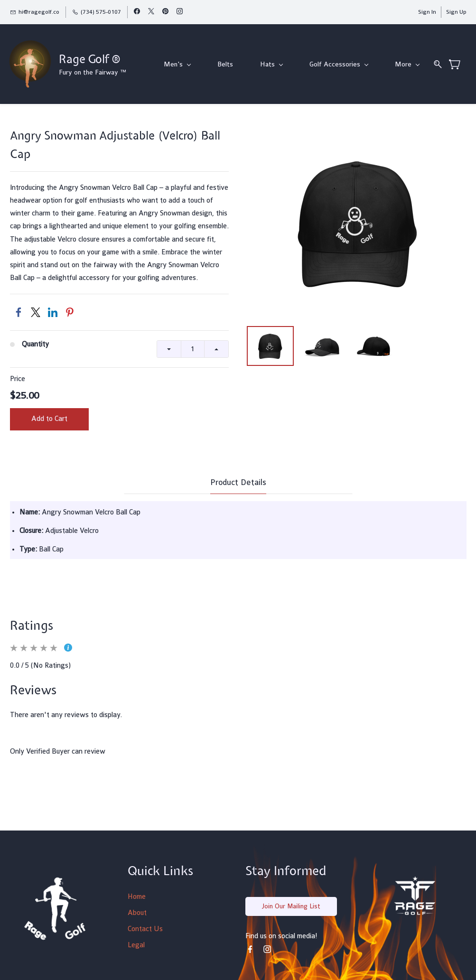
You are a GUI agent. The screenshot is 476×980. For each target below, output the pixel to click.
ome (139, 897)
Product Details (238, 483)
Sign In (427, 12)
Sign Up (456, 12)
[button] (291, 907)
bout (140, 913)
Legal (136, 946)
